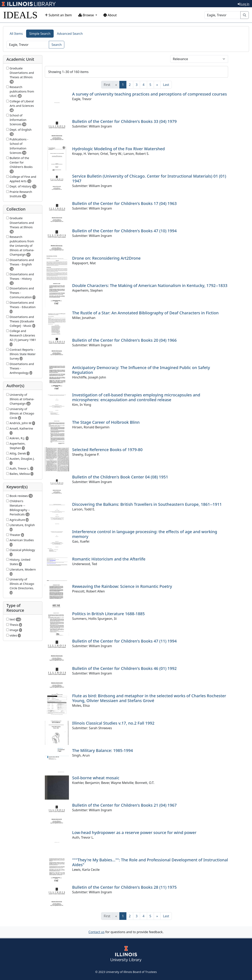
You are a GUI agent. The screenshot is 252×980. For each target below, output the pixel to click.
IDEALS (20, 15)
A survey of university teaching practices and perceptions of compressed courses (150, 94)
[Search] (222, 15)
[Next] (157, 85)
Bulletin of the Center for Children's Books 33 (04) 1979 (124, 121)
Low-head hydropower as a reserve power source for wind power (134, 832)
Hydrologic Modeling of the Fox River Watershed (118, 149)
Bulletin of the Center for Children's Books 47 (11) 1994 (124, 641)
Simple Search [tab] (40, 34)
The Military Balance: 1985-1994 (102, 750)
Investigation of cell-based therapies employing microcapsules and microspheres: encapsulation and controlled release (136, 397)
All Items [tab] (16, 34)
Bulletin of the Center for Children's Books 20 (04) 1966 (124, 340)
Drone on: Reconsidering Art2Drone (106, 258)
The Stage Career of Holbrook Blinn (106, 422)
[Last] (166, 85)
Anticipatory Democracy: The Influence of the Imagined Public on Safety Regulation (141, 370)
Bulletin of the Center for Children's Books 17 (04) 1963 (124, 203)
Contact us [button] (96, 932)
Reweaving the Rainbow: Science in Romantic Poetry (122, 586)
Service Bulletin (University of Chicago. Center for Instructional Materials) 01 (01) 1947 (149, 178)
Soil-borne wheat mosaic (96, 778)
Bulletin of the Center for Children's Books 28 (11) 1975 (124, 887)
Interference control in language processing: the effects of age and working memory (145, 534)
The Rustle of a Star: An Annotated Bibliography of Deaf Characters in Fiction (145, 313)
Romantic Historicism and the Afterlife (109, 559)
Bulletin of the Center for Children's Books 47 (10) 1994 (124, 231)
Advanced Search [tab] (70, 34)
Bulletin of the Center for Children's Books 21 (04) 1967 (124, 805)
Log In (243, 4)
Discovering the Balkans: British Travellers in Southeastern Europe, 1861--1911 (147, 504)
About (110, 15)
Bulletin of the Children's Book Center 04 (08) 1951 (120, 477)
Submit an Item (58, 15)
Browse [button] (87, 15)
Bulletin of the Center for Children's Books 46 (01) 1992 (124, 668)
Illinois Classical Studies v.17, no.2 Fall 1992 (113, 723)
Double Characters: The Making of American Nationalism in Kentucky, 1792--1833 (150, 285)
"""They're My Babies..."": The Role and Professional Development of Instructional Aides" (150, 862)
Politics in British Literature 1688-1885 (108, 614)
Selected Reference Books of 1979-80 (107, 450)
